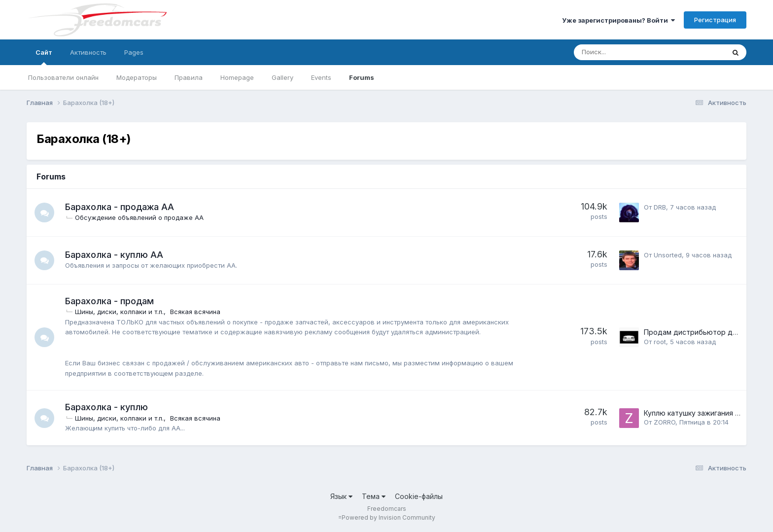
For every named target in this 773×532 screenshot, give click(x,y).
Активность (88, 52)
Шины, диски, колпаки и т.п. (119, 312)
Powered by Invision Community (388, 517)
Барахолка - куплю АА (114, 255)
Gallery (282, 77)
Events (321, 77)
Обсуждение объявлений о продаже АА (139, 217)
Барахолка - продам (109, 301)
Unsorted (668, 255)
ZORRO (665, 422)
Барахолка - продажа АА (120, 207)
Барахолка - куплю (106, 407)
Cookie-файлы (419, 496)
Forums (362, 77)
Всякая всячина (195, 312)
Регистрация (715, 20)
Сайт (44, 57)
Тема (374, 496)
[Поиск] (623, 52)
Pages (134, 52)
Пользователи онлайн (63, 77)
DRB (660, 207)
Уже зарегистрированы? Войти (618, 20)
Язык (341, 496)
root (660, 342)
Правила (189, 77)
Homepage (237, 77)
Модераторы (137, 77)
